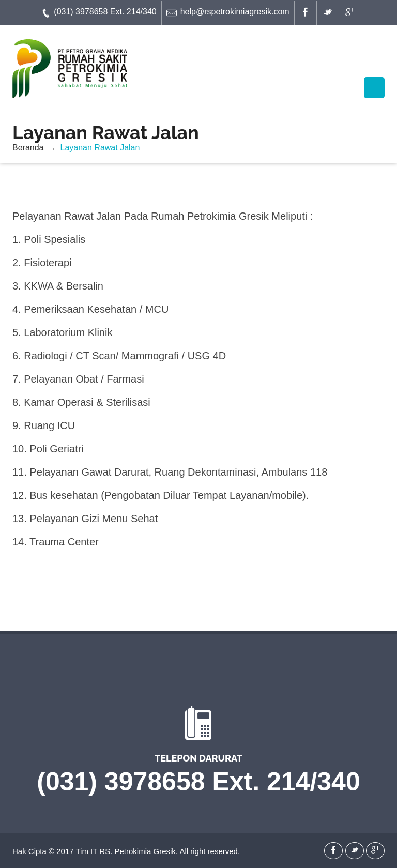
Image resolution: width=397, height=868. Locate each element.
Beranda (28, 148)
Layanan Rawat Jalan (100, 148)
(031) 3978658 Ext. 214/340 (98, 13)
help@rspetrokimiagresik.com (228, 13)
